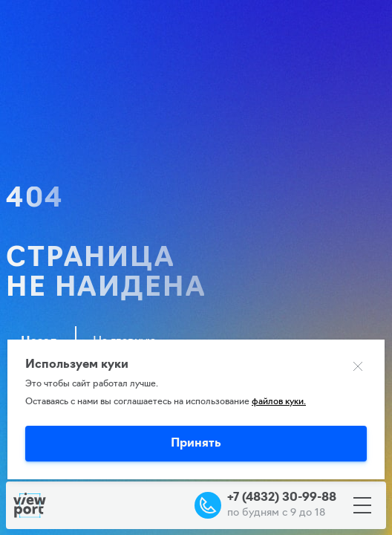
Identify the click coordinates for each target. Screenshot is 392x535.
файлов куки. (279, 402)
